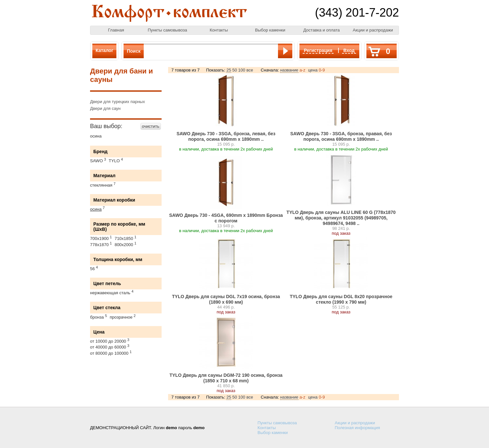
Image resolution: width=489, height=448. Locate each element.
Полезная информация (357, 428)
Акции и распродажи (373, 30)
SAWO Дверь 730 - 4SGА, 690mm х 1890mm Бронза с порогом (226, 218)
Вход (349, 50)
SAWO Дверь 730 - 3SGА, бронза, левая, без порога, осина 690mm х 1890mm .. (226, 136)
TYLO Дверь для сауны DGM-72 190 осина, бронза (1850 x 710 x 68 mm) (226, 378)
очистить (151, 126)
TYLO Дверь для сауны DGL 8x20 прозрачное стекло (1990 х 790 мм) (341, 299)
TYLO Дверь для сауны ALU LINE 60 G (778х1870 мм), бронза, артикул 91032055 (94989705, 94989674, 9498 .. (341, 218)
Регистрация (318, 50)
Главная (116, 30)
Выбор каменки (270, 30)
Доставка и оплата (322, 30)
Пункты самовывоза (168, 30)
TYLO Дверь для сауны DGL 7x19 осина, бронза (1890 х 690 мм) (226, 299)
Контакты (219, 30)
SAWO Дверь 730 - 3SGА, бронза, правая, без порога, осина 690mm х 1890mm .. (341, 136)
